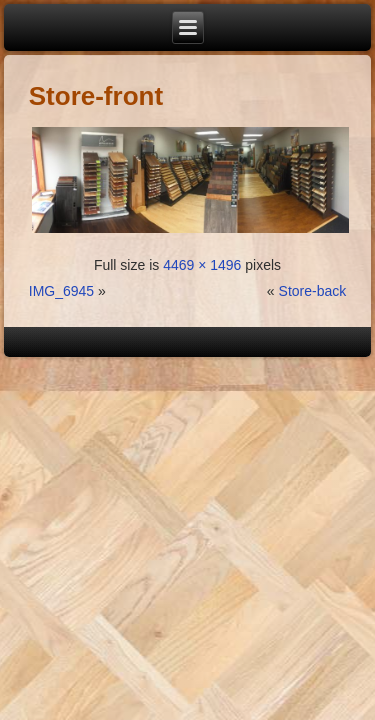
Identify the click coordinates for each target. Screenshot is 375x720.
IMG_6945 (61, 291)
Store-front (96, 96)
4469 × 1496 (202, 265)
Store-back (313, 291)
